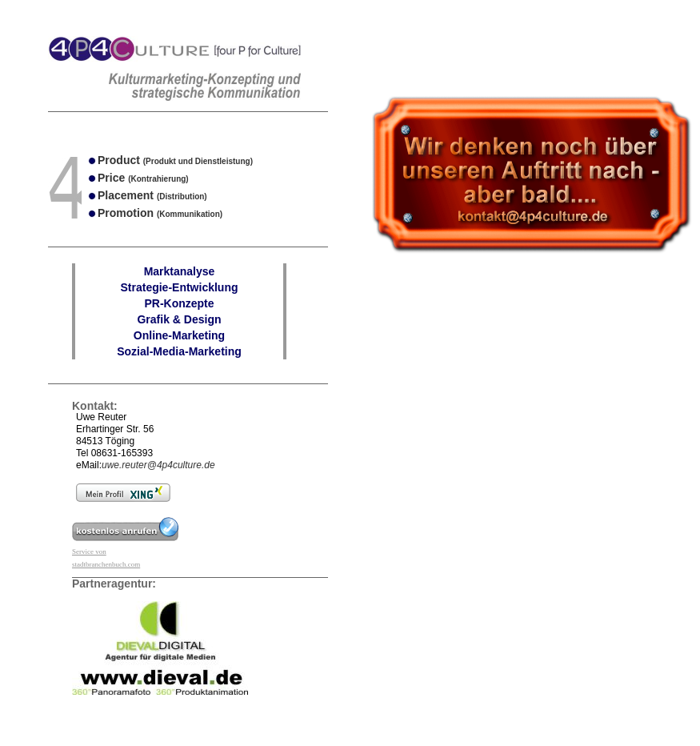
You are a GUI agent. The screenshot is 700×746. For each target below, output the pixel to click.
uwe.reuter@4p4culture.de (158, 465)
